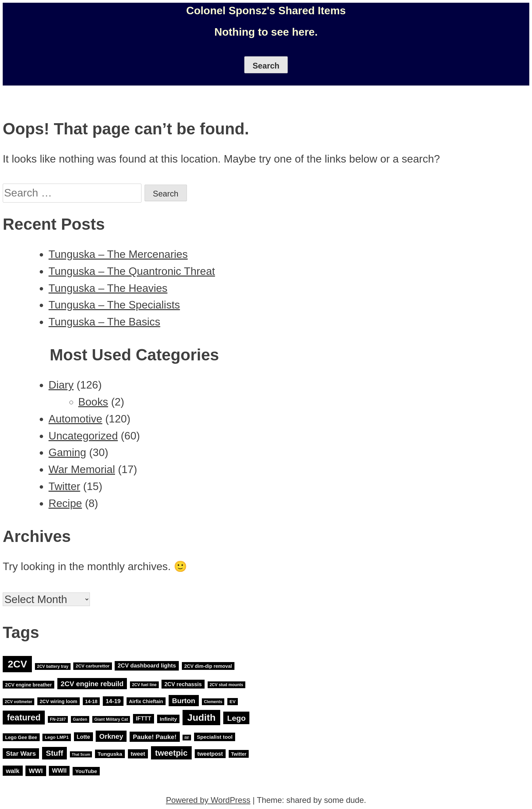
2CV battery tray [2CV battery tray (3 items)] (53, 666)
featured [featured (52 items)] (24, 718)
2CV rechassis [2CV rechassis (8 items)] (183, 684)
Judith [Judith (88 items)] (201, 718)
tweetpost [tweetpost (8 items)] (210, 754)
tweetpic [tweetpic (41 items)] (171, 753)
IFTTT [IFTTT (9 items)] (144, 719)
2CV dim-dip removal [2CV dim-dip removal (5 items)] (208, 666)
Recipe (65, 503)
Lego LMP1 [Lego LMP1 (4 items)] (57, 737)
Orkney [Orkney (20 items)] (111, 736)
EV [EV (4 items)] (233, 702)
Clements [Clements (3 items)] (213, 702)
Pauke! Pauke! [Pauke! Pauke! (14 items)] (155, 737)
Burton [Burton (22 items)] (184, 701)
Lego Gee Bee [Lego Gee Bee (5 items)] (21, 737)
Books (93, 402)
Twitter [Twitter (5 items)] (239, 754)
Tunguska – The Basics (104, 322)
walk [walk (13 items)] (13, 771)
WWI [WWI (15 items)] (36, 771)
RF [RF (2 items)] (187, 737)
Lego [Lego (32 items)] (236, 718)
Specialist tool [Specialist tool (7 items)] (215, 737)
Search (266, 66)
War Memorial (82, 469)
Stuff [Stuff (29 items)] (54, 753)
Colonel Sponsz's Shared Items (266, 11)
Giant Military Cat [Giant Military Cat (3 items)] (111, 719)
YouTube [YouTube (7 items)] (86, 771)
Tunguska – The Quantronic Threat (132, 271)
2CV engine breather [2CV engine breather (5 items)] (28, 684)
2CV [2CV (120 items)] (17, 664)
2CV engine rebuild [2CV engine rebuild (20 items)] (92, 684)
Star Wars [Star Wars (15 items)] (21, 754)
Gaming (67, 452)
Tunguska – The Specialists (114, 305)
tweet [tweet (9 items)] (138, 754)
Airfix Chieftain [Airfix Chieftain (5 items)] (146, 701)
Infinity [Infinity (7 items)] (168, 719)
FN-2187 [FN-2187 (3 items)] (58, 719)
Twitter (64, 486)
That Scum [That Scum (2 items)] (81, 754)
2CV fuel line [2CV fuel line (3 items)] (144, 685)
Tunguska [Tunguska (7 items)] (110, 754)
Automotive (75, 419)
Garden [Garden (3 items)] (80, 719)
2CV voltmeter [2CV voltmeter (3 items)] (18, 702)
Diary (61, 385)
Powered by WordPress (208, 800)
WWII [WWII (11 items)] (59, 771)
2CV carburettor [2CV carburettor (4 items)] (93, 666)
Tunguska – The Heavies (108, 288)
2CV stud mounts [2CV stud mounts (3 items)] (226, 685)
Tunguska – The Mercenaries (118, 254)
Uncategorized (83, 436)
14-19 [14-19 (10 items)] (113, 701)
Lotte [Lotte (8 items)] (83, 737)
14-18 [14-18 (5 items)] (91, 701)
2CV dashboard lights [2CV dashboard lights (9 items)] (147, 666)
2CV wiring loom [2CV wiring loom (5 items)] (59, 701)
